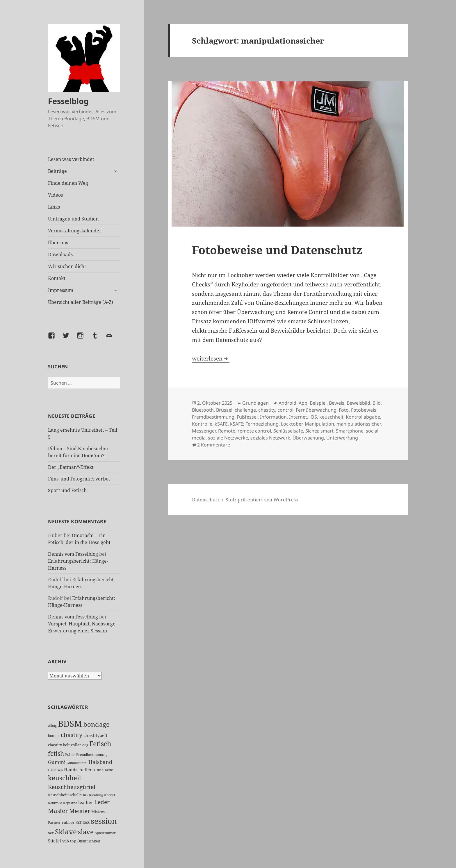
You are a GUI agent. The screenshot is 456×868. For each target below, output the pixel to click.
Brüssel (224, 410)
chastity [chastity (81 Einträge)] (72, 735)
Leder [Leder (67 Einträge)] (102, 802)
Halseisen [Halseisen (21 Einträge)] (55, 770)
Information (273, 417)
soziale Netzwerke (228, 438)
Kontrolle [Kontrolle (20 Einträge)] (55, 803)
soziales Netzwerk (270, 438)
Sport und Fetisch (67, 490)
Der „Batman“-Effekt (71, 467)
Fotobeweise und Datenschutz (277, 250)
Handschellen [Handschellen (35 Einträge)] (78, 770)
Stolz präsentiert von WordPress (262, 500)
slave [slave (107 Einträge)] (86, 832)
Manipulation (319, 424)
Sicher (312, 431)
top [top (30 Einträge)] (73, 841)
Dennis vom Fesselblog (73, 554)
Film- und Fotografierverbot (79, 479)
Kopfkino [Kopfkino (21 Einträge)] (70, 803)
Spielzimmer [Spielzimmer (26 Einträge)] (105, 833)
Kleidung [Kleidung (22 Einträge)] (96, 795)
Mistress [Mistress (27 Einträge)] (99, 812)
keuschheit (331, 417)
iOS (313, 417)
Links (54, 207)
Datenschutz (206, 500)
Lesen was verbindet (71, 159)
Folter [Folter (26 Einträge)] (70, 755)
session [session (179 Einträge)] (104, 821)
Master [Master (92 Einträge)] (58, 811)
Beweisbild (358, 403)
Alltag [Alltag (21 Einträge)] (52, 726)
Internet (298, 417)
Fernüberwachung (316, 410)
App (303, 403)
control (285, 410)
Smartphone (350, 431)
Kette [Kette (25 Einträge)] (109, 770)
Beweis (337, 403)
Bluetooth (203, 410)
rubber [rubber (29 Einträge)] (68, 822)
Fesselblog (68, 101)
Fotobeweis (364, 410)
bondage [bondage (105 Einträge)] (96, 724)
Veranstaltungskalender (75, 231)
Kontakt (57, 278)
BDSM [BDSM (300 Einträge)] (70, 724)
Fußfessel (247, 417)
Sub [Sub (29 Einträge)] (66, 841)
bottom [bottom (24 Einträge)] (54, 736)
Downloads (60, 254)
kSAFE (221, 424)
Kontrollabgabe (363, 417)
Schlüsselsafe (288, 431)
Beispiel (318, 403)
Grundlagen (255, 403)
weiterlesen (211, 358)
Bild (377, 403)
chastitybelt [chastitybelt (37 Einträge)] (95, 735)
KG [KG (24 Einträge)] (85, 795)
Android (287, 403)
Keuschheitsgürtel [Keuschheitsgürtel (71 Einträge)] (72, 787)
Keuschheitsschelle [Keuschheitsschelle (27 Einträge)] (65, 795)
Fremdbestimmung (213, 417)
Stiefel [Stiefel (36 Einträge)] (55, 841)
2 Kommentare (214, 445)
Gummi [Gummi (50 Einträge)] (57, 762)
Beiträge (57, 171)
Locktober (292, 424)
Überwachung (308, 438)
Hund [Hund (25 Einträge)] (99, 770)
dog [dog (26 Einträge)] (85, 745)
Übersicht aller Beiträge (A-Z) (81, 302)
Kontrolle (202, 424)
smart (327, 431)
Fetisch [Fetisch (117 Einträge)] (100, 744)
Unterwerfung (342, 438)
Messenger (204, 431)
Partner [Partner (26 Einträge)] (54, 823)
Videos (55, 195)
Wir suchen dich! (67, 266)
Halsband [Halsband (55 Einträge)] (100, 762)
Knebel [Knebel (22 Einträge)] (109, 795)
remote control (254, 431)
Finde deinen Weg (68, 183)
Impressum (61, 290)
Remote (227, 431)
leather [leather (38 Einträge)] (86, 802)
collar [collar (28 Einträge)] (76, 745)
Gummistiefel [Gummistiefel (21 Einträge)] (77, 763)
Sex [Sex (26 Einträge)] (51, 833)
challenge (245, 410)
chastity (267, 410)
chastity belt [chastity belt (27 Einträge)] (59, 745)
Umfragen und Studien (73, 219)
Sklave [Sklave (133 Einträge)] (66, 832)
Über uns (58, 243)
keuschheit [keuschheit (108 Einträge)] (65, 778)
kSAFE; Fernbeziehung (254, 424)
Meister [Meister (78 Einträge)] (80, 811)
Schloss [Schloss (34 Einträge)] (83, 822)
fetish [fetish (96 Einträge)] (56, 753)
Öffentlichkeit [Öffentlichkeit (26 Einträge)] (89, 841)
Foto (344, 410)
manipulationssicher (359, 424)
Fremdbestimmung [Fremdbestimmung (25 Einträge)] (92, 755)
